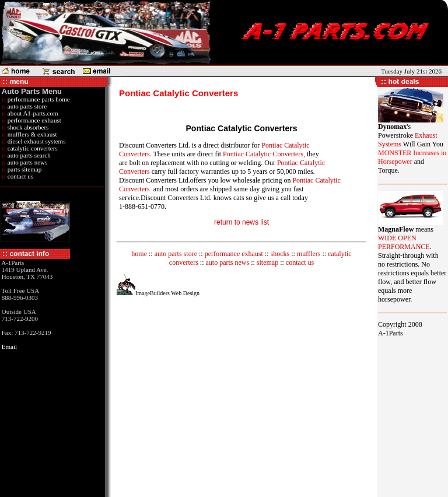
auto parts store (26, 106)
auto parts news (27, 162)
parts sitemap (24, 169)
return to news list (242, 222)
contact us (20, 176)
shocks (280, 254)
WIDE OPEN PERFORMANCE (404, 242)
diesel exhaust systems (36, 141)
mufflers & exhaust (31, 134)
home (139, 254)
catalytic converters (32, 148)
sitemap (267, 262)
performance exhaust (34, 120)
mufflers (309, 254)
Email (9, 346)
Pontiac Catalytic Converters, (264, 154)
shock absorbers (27, 127)
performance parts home (38, 99)
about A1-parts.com (32, 113)
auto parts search (28, 155)
